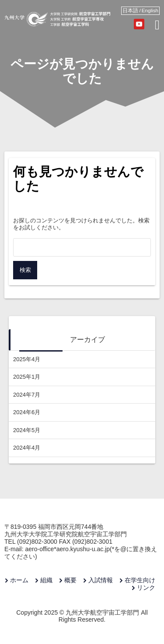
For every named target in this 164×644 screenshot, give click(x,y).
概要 (70, 580)
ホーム (19, 580)
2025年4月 (27, 359)
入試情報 (101, 580)
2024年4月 (27, 448)
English (150, 10)
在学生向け (140, 580)
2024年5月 (27, 430)
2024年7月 (27, 395)
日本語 (130, 10)
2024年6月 (27, 412)
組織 (46, 580)
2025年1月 (27, 377)
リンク (146, 588)
